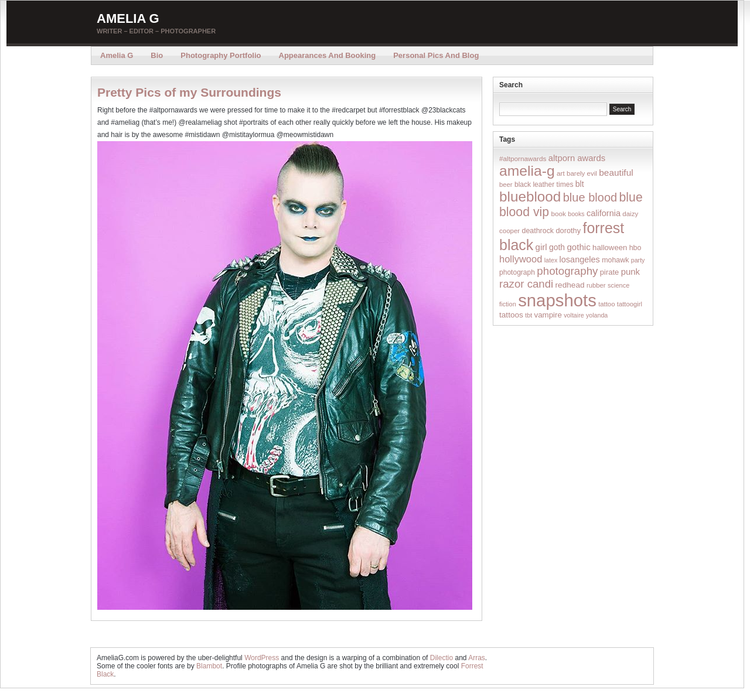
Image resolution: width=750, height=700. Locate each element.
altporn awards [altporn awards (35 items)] (577, 158)
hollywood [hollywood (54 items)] (521, 259)
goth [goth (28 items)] (557, 247)
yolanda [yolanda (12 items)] (597, 315)
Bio (157, 55)
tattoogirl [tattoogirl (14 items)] (630, 304)
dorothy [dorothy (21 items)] (568, 231)
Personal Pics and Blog (436, 55)
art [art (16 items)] (561, 173)
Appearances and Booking (328, 55)
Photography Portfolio (221, 55)
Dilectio (442, 658)
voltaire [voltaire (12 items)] (574, 315)
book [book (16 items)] (558, 214)
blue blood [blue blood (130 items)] (590, 197)
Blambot (209, 666)
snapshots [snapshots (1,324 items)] (557, 300)
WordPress (262, 658)
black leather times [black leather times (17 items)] (544, 185)
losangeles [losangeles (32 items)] (580, 259)
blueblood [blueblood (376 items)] (530, 197)
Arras (477, 658)
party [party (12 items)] (638, 260)
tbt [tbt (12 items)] (529, 315)
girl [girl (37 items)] (541, 247)
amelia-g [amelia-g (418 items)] (527, 171)
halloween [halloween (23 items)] (610, 247)
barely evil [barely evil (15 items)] (582, 173)
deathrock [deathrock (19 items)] (538, 231)
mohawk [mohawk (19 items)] (615, 260)
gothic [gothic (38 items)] (578, 247)
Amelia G (128, 18)
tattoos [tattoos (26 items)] (511, 315)
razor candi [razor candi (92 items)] (526, 284)
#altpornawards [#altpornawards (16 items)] (523, 158)
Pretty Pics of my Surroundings (189, 92)
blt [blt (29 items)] (580, 184)
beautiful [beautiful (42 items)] (616, 173)
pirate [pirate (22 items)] (609, 272)
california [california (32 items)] (604, 213)
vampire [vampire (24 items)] (548, 315)
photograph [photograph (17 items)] (517, 272)
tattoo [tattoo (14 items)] (606, 304)
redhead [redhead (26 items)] (570, 285)
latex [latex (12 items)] (551, 260)
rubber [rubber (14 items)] (596, 285)
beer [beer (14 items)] (506, 185)
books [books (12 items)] (576, 214)
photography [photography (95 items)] (567, 271)
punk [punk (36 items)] (630, 272)
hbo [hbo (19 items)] (635, 248)
